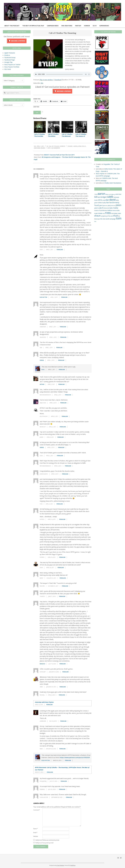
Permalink (60, 250)
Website (36, 836)
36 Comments (56, 148)
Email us (7, 55)
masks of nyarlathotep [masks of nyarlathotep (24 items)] (101, 210)
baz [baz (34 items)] (120, 194)
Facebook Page (10, 60)
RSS (42, 83)
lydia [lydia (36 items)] (111, 208)
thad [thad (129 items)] (115, 216)
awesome (37, 148)
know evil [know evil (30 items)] (106, 208)
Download (58, 80)
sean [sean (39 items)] (119, 213)
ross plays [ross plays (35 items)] (114, 213)
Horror (62, 146)
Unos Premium (60, 865)
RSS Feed (8, 69)
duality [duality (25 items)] (104, 203)
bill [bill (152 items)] (96, 197)
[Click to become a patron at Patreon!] (62, 90)
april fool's (82, 146)
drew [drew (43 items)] (100, 203)
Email (35, 833)
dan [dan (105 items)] (107, 200)
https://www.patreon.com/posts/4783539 (75, 757)
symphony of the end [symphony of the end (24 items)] (107, 216)
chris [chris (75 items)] (100, 200)
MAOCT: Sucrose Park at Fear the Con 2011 (59, 155)
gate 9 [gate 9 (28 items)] (101, 205)
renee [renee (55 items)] (100, 213)
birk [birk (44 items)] (99, 197)
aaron (75, 146)
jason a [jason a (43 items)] (97, 208)
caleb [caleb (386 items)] (110, 197)
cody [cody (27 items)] (104, 200)
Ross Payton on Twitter (12, 64)
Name (36, 829)
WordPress (73, 865)
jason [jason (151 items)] (119, 205)
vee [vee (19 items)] (95, 221)
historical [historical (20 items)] (113, 205)
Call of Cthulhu (54, 146)
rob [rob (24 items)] (104, 213)
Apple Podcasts (10, 53)
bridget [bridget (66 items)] (104, 197)
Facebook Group (10, 57)
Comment (37, 810)
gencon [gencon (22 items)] (105, 205)
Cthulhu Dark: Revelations (113, 183)
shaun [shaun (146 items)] (97, 216)
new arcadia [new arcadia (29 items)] (116, 210)
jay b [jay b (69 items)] (101, 208)
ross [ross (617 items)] (108, 213)
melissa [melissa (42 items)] (110, 210)
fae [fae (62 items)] (107, 202)
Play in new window (46, 80)
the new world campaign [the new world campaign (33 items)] (108, 219)
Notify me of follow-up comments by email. (47, 840)
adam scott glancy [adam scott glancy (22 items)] (110, 194)
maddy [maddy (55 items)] (115, 208)
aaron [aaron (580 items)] (101, 194)
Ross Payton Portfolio (12, 67)
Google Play (8, 62)
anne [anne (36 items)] (117, 194)
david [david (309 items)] (112, 200)
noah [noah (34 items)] (96, 213)
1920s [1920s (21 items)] (96, 194)
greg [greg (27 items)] (109, 205)
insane (43, 148)
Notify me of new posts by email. (45, 843)
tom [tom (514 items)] (119, 218)
